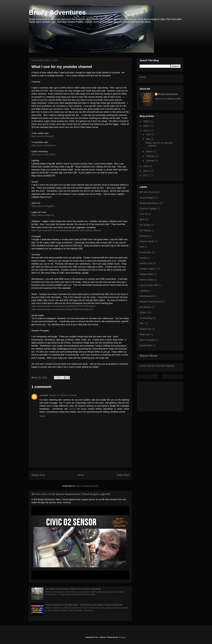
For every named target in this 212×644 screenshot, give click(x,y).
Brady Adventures (57, 12)
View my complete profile (168, 99)
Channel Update (148, 209)
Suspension (146, 345)
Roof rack (145, 334)
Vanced (72, 409)
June (149, 134)
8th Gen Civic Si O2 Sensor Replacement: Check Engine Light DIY (71, 494)
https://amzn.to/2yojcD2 (43, 136)
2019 (146, 166)
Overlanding (146, 318)
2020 (146, 131)
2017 (146, 175)
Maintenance (146, 296)
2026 (146, 121)
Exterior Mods (147, 241)
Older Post (123, 475)
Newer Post (38, 475)
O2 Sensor (145, 307)
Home (81, 475)
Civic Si (144, 214)
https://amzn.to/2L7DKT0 (43, 154)
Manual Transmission (151, 302)
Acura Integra (147, 198)
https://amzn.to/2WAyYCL (44, 145)
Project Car (145, 329)
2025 (146, 126)
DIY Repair (145, 230)
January (150, 161)
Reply (42, 416)
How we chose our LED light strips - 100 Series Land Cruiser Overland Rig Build (84, 605)
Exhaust (144, 236)
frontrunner (145, 252)
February (151, 156)
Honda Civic (146, 263)
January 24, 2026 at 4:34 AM (63, 395)
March (150, 152)
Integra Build (146, 274)
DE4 (142, 219)
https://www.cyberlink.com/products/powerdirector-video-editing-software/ (66, 230)
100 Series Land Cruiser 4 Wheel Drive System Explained (73, 589)
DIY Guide (145, 225)
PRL (142, 323)
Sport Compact (147, 340)
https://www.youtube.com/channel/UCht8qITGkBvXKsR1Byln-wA (62, 309)
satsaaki (44, 395)
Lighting (144, 291)
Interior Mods (146, 280)
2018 (146, 171)
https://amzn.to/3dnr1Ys (43, 215)
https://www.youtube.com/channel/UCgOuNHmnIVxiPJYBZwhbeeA (64, 306)
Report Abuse (149, 356)
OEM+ (143, 313)
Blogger (122, 637)
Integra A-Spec (147, 269)
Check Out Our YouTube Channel (157, 366)
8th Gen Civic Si (148, 192)
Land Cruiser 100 (149, 285)
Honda (143, 258)
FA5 (142, 247)
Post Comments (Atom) (87, 486)
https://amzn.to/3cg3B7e (43, 206)
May (148, 139)
